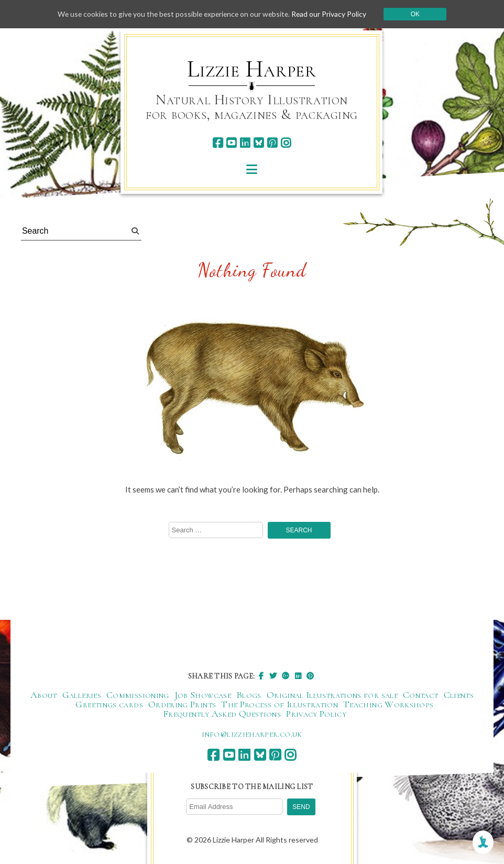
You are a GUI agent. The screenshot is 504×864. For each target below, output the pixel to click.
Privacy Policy (316, 714)
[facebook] (218, 143)
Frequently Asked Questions (222, 714)
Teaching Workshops (388, 705)
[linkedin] (245, 143)
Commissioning (138, 695)
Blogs (249, 695)
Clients (459, 695)
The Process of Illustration (280, 705)
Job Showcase (203, 695)
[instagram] (286, 143)
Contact (421, 695)
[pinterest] (272, 143)
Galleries (82, 695)
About (44, 695)
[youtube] (231, 143)
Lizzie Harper (252, 69)
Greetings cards (109, 705)
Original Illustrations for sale (332, 695)
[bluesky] (259, 143)
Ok (419, 14)
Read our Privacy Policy (332, 14)
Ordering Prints (182, 705)
